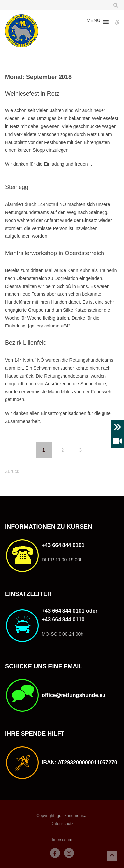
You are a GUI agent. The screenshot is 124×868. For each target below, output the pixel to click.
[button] (93, 22)
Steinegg (17, 187)
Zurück (12, 471)
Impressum (62, 840)
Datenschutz (62, 824)
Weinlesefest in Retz (32, 94)
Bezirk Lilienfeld (26, 343)
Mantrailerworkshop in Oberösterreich (55, 253)
